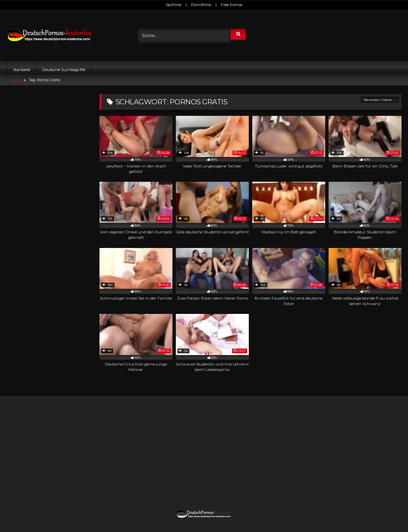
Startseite (22, 70)
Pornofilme (201, 5)
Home (16, 80)
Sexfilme (173, 5)
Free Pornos (232, 5)
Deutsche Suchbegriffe (64, 70)
